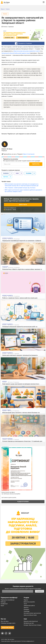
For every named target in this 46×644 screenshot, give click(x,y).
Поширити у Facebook (23, 43)
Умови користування (16, 641)
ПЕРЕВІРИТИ (39, 591)
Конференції (4, 604)
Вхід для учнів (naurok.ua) (31, 621)
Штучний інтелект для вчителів (32, 613)
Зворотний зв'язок (7, 627)
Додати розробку (23, 502)
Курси (2, 606)
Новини (5, 14)
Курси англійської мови (30, 615)
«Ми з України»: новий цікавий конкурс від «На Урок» (20, 188)
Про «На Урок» (5, 621)
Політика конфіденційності (28, 641)
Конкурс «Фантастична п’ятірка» (33, 625)
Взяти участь (23, 205)
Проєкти (26, 608)
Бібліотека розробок (29, 602)
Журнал (26, 600)
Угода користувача (6, 641)
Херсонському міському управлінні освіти (27, 51)
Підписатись (36, 164)
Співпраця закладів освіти (8, 623)
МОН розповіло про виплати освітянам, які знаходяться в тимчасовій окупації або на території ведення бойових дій (22, 185)
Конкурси (26, 609)
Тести (25, 604)
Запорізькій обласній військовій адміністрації (16, 53)
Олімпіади (27, 611)
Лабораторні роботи (29, 606)
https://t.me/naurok (29, 154)
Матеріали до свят (29, 623)
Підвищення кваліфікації (8, 600)
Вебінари (3, 602)
